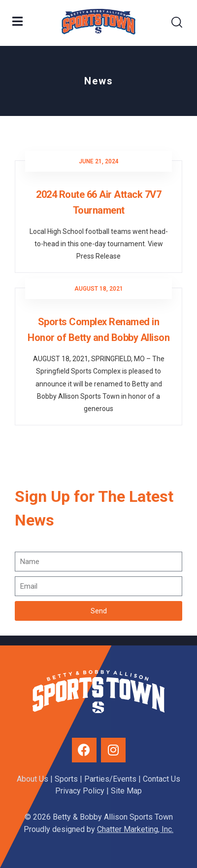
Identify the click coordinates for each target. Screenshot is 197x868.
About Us (33, 779)
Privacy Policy (80, 791)
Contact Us (162, 779)
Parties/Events (110, 779)
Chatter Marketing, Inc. (135, 829)
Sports (66, 779)
